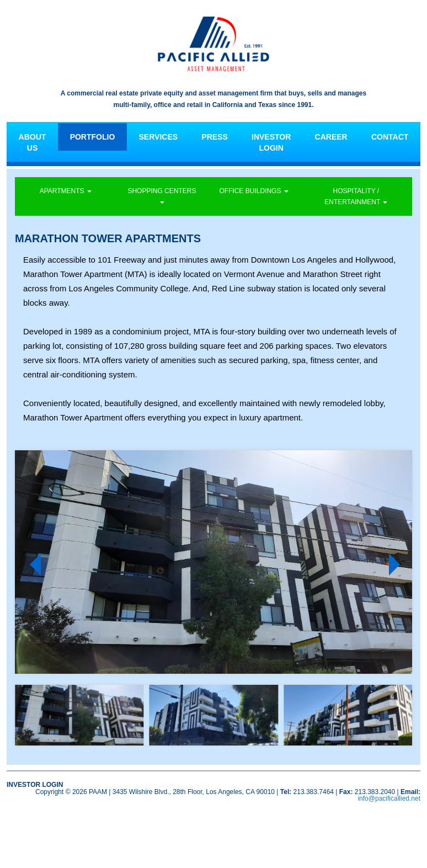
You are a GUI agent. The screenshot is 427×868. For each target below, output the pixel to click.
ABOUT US (33, 142)
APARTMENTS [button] (66, 191)
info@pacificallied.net (389, 798)
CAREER (331, 137)
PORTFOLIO (93, 137)
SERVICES (159, 137)
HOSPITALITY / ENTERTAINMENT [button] (356, 196)
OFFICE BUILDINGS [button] (253, 191)
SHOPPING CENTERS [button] (162, 195)
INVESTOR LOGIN (271, 142)
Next (398, 565)
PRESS (214, 137)
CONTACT (390, 137)
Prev (32, 565)
